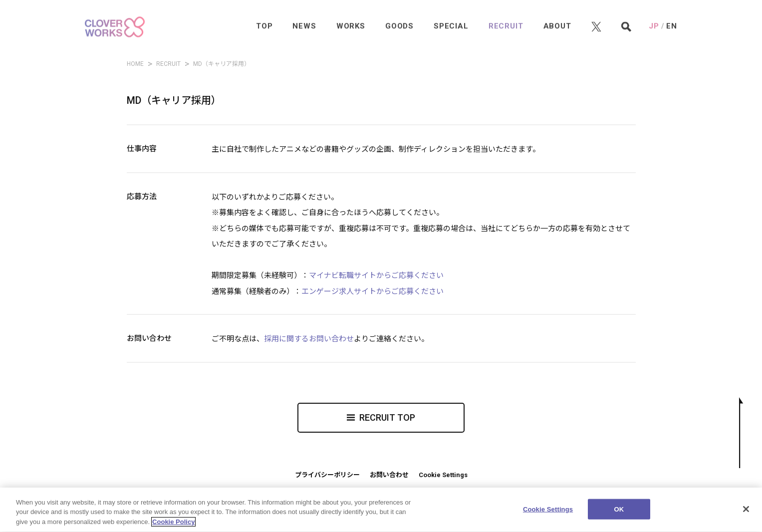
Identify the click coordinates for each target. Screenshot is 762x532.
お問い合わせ (389, 475)
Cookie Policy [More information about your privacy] (173, 527)
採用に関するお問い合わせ (309, 339)
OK (619, 514)
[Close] (746, 514)
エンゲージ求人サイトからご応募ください (373, 291)
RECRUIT (168, 64)
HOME (135, 64)
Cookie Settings (443, 475)
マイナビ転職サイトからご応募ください (376, 275)
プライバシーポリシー (327, 475)
